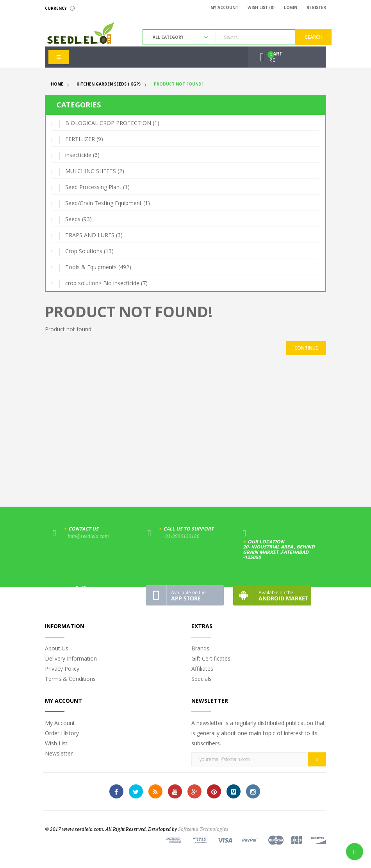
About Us (57, 648)
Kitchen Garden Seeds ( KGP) (109, 84)
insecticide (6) (82, 155)
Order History (62, 733)
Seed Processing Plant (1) (97, 187)
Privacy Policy (62, 669)
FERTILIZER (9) (84, 139)
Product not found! (178, 84)
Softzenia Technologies (203, 829)
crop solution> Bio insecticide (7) (106, 283)
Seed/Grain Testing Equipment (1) (108, 203)
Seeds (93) (78, 219)
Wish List (56, 743)
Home (57, 84)
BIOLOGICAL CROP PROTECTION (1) (112, 123)
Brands (200, 648)
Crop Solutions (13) (89, 251)
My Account (60, 723)
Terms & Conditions (70, 679)
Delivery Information (71, 658)
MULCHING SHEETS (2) (95, 171)
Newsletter (59, 753)
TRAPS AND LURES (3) (94, 235)
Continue (306, 348)
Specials (202, 679)
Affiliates (202, 669)
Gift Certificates (211, 658)
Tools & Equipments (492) (98, 267)
